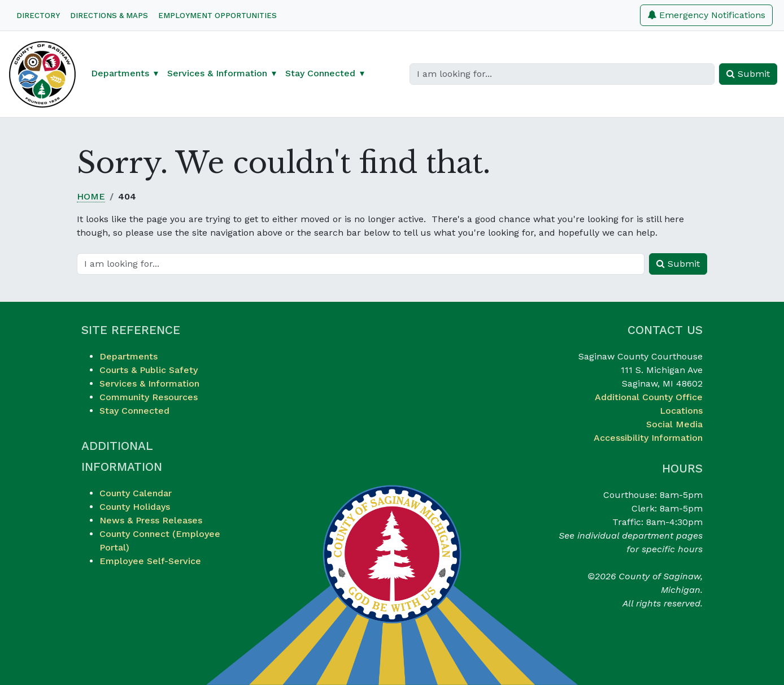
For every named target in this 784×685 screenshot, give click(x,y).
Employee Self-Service (150, 561)
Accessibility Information (648, 438)
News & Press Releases (151, 520)
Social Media (674, 424)
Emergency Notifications (706, 15)
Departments (129, 356)
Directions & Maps (109, 16)
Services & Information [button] (217, 73)
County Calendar (136, 493)
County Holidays (135, 507)
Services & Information (149, 383)
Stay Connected (134, 411)
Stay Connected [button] (320, 73)
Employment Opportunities (217, 16)
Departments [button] (120, 73)
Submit (748, 74)
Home (91, 196)
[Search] (562, 74)
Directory (38, 16)
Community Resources (149, 397)
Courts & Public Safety (149, 370)
